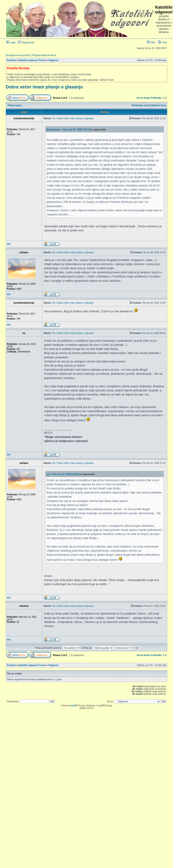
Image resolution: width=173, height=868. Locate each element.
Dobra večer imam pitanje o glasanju (44, 87)
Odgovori (53, 60)
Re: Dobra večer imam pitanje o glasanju (73, 118)
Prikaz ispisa (15, 105)
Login (11, 42)
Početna (11, 60)
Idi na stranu (144, 98)
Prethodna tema (140, 105)
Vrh (9, 244)
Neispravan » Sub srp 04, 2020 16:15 (68, 129)
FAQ (151, 42)
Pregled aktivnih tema (44, 55)
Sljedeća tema (159, 105)
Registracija (26, 42)
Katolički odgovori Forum (32, 60)
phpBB (73, 706)
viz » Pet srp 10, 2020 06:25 (63, 474)
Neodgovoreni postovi (18, 55)
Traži (162, 42)
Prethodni (156, 98)
